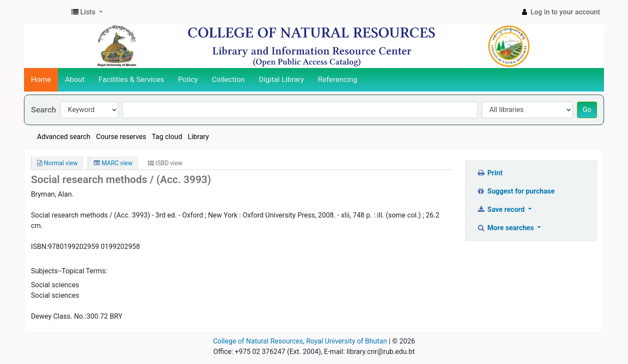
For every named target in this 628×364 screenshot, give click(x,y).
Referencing (338, 79)
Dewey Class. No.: (59, 316)
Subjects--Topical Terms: (69, 271)
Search (44, 110)
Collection (229, 79)
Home (41, 79)
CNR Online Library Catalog (46, 12)
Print (490, 173)
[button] (87, 12)
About (75, 79)
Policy (188, 79)
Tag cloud (167, 137)
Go (587, 110)
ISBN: (39, 247)
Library (198, 137)
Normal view (57, 163)
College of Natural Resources (258, 341)
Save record (502, 209)
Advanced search (64, 137)
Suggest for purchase (516, 191)
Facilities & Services (131, 79)
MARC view (113, 163)
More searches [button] (506, 228)
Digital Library (282, 79)
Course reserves (121, 137)
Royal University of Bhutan (347, 341)
